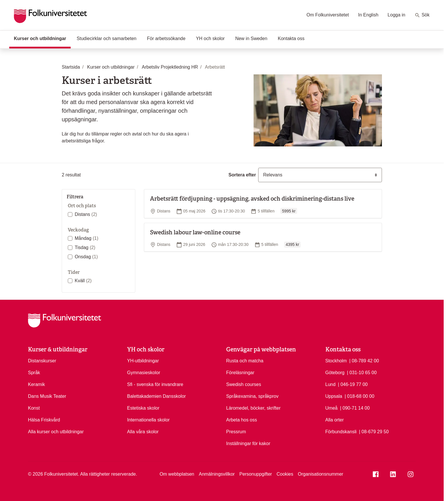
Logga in (397, 15)
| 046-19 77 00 (353, 384)
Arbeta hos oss (242, 420)
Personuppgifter (256, 474)
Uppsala (334, 396)
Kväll (83, 281)
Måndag (87, 238)
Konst (34, 408)
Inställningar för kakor (248, 443)
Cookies (285, 474)
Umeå (332, 408)
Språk (34, 373)
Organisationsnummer (320, 474)
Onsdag (86, 257)
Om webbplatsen (177, 474)
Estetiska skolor (143, 408)
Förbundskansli (341, 432)
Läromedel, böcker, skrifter (253, 408)
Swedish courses (244, 384)
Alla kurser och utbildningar (56, 432)
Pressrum (236, 432)
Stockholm (336, 361)
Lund (331, 384)
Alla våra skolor (143, 432)
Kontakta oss (291, 38)
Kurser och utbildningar (42, 38)
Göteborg (335, 373)
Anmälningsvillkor (217, 474)
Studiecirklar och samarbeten (107, 38)
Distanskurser (42, 361)
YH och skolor (210, 38)
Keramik (36, 384)
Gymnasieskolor (144, 373)
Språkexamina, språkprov (252, 396)
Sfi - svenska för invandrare (155, 384)
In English (368, 15)
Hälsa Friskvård (44, 420)
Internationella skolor (149, 420)
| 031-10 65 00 (362, 372)
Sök (422, 15)
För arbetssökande (166, 38)
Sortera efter (242, 175)
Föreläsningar (240, 373)
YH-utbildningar (143, 361)
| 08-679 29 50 (374, 431)
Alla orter (335, 420)
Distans (86, 214)
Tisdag (85, 247)
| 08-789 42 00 (364, 360)
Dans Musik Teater (47, 396)
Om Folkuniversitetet (328, 15)
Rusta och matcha (245, 361)
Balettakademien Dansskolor (157, 396)
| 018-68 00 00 (360, 396)
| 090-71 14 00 (355, 408)
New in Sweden (251, 38)
